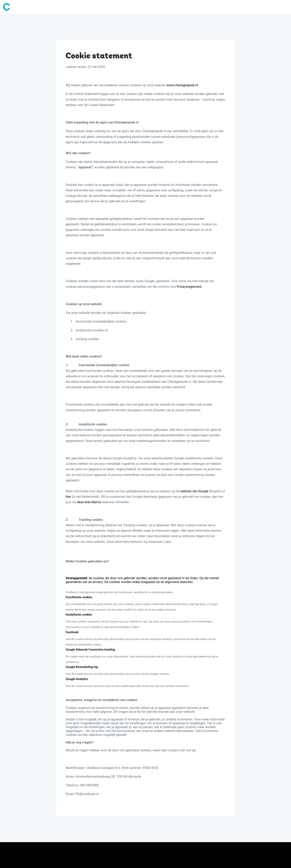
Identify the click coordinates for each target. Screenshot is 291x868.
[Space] (26, 7)
